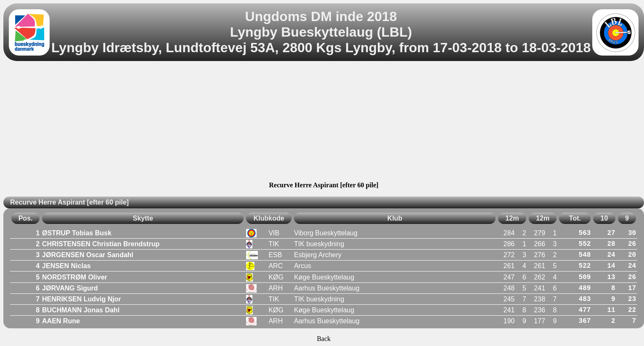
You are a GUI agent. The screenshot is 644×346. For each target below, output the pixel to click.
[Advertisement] (324, 122)
